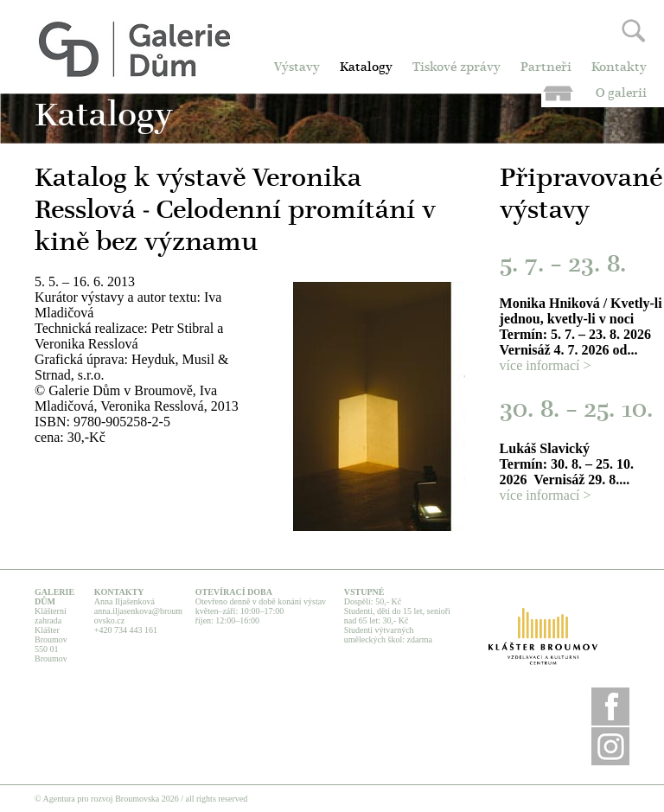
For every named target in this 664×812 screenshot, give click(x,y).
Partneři (546, 68)
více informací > (546, 365)
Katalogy (366, 68)
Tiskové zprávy (456, 68)
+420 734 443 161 (126, 630)
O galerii (621, 94)
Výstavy (297, 68)
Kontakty (619, 68)
